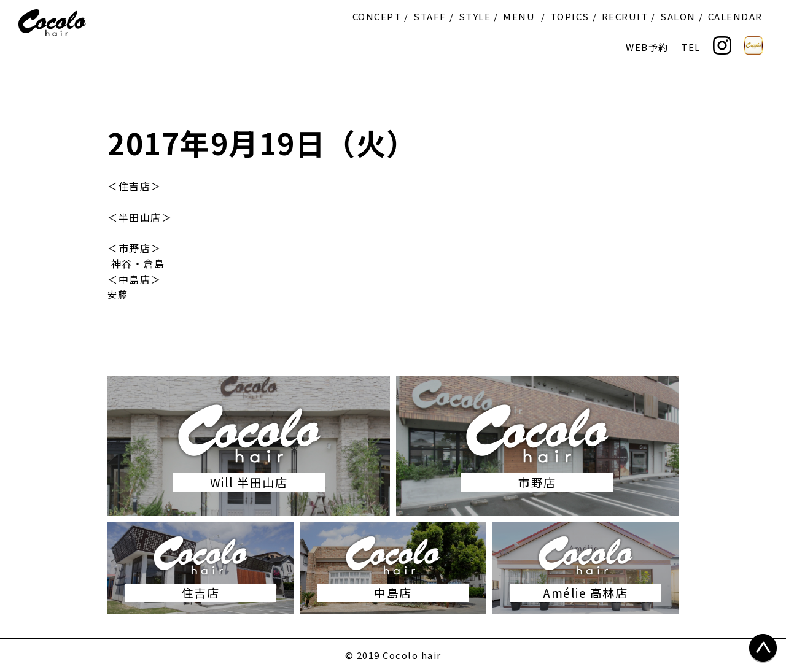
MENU (519, 16)
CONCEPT (377, 16)
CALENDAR (735, 16)
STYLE (475, 16)
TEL (691, 47)
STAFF (430, 16)
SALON (678, 16)
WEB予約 (647, 47)
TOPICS (570, 16)
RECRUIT (625, 16)
